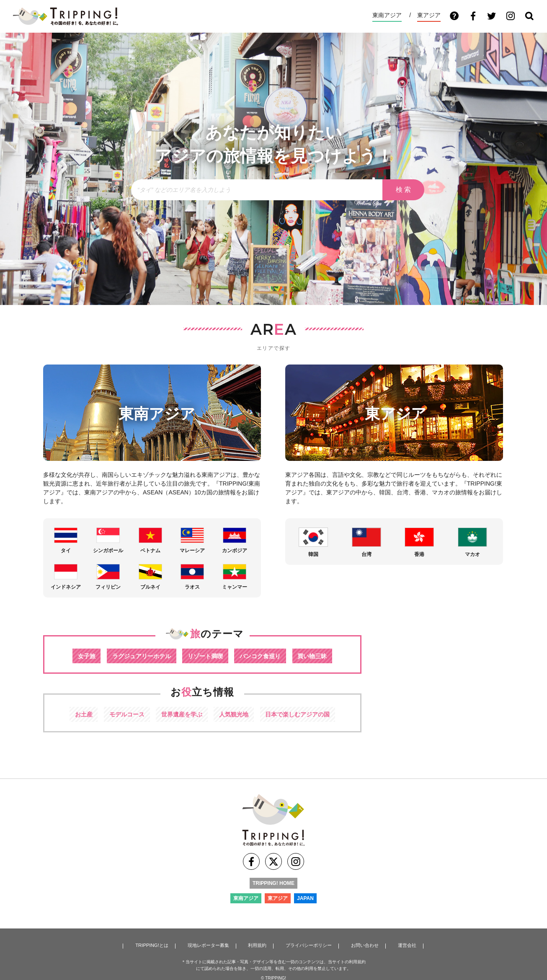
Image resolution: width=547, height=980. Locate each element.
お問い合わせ (363, 945)
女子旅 (79, 656)
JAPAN (305, 902)
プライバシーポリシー (307, 945)
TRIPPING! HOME (273, 887)
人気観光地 (236, 715)
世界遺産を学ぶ (180, 715)
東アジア (429, 15)
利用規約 (256, 945)
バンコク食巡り (264, 656)
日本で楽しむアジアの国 (304, 715)
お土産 (75, 715)
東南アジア (387, 15)
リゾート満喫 (206, 656)
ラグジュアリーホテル (137, 656)
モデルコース (121, 715)
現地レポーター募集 (208, 945)
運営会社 (404, 945)
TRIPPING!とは (152, 945)
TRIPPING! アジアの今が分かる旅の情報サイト (65, 16)
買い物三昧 (320, 656)
